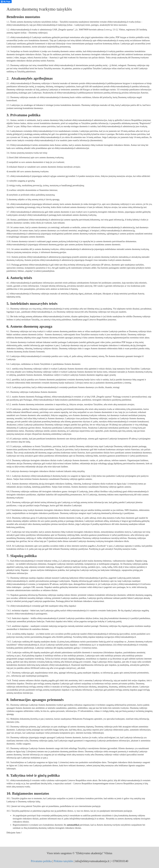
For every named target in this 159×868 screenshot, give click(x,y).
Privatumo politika (41, 861)
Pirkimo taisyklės (64, 861)
